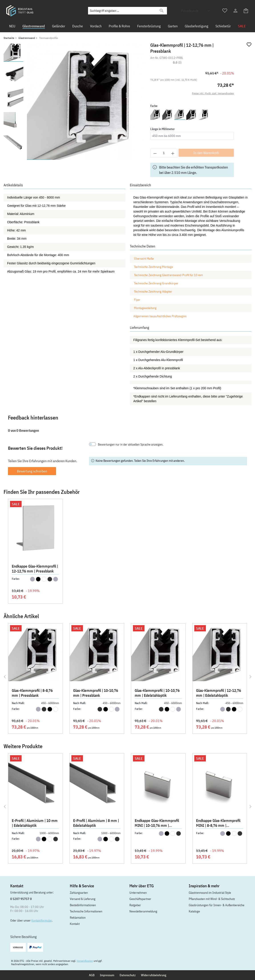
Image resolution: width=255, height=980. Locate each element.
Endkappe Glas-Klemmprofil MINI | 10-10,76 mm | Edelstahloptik (157, 823)
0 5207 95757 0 (21, 899)
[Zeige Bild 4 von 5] (109, 160)
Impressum (107, 975)
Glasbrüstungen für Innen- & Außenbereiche (217, 905)
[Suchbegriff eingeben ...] (122, 11)
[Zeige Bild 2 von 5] (62, 160)
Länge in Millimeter (163, 129)
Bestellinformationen (83, 905)
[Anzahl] (164, 153)
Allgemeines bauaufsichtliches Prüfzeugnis (160, 316)
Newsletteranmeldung (143, 911)
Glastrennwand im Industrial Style (210, 893)
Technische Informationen (86, 911)
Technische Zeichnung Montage (154, 267)
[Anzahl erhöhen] (173, 153)
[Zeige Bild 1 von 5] (39, 160)
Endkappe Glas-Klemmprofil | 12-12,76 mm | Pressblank (35, 569)
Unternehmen (138, 893)
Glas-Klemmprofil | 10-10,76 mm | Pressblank (96, 693)
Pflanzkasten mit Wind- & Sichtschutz (212, 899)
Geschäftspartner (140, 899)
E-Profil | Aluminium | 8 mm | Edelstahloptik (96, 823)
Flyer (137, 300)
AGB (92, 975)
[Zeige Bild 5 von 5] (133, 160)
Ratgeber (135, 905)
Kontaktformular (42, 920)
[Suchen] (162, 11)
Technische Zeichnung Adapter (153, 291)
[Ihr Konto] (235, 11)
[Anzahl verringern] (155, 153)
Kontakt (75, 924)
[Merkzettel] (225, 11)
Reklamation (78, 918)
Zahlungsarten (79, 893)
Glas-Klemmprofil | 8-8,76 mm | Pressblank (32, 693)
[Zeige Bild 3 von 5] (86, 160)
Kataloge (194, 911)
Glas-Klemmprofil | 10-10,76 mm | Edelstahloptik (157, 693)
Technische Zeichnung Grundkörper (156, 283)
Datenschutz (128, 975)
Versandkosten (85, 961)
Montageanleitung (146, 308)
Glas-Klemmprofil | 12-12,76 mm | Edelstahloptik (219, 693)
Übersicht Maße (144, 259)
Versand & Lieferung (83, 899)
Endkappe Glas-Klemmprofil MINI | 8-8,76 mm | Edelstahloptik (218, 823)
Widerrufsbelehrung (154, 975)
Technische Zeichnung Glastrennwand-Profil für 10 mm (169, 275)
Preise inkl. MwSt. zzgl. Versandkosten (213, 93)
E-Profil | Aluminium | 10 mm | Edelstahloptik (35, 823)
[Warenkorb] (246, 11)
